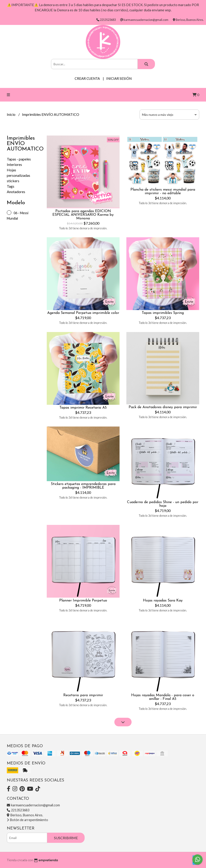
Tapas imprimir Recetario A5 (83, 408)
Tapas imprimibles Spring (163, 313)
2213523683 (18, 810)
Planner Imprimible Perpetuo (83, 601)
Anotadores (16, 192)
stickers (13, 181)
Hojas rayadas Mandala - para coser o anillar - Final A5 (163, 697)
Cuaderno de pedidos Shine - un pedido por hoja (163, 504)
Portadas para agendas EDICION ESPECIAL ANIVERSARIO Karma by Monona (83, 215)
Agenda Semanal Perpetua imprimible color (83, 313)
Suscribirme (66, 838)
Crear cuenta (87, 78)
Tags (11, 186)
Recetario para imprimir (83, 695)
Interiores (14, 164)
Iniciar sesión (119, 78)
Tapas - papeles (19, 159)
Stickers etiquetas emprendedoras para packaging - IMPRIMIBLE (83, 486)
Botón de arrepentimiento (27, 820)
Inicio (11, 114)
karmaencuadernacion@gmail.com (33, 805)
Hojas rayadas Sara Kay (163, 601)
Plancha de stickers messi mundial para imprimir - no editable (163, 192)
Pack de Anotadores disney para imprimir (163, 407)
